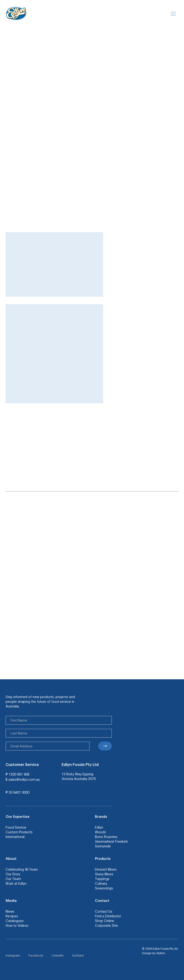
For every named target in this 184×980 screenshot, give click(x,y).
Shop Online (105, 921)
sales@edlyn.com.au (24, 779)
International (15, 837)
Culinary (101, 883)
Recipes (12, 916)
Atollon (161, 953)
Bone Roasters (106, 837)
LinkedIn (58, 955)
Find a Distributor (108, 916)
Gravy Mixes (104, 874)
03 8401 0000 (19, 792)
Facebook (36, 955)
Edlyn (99, 827)
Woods (100, 832)
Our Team (13, 879)
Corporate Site (106, 925)
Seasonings (104, 888)
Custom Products (19, 832)
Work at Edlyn (16, 883)
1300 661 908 (19, 774)
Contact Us (104, 911)
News (10, 911)
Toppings (102, 879)
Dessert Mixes (106, 869)
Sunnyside (103, 846)
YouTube (78, 955)
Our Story (13, 874)
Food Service (16, 827)
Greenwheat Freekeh (111, 841)
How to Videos (17, 925)
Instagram (13, 955)
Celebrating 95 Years (22, 869)
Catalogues (15, 921)
